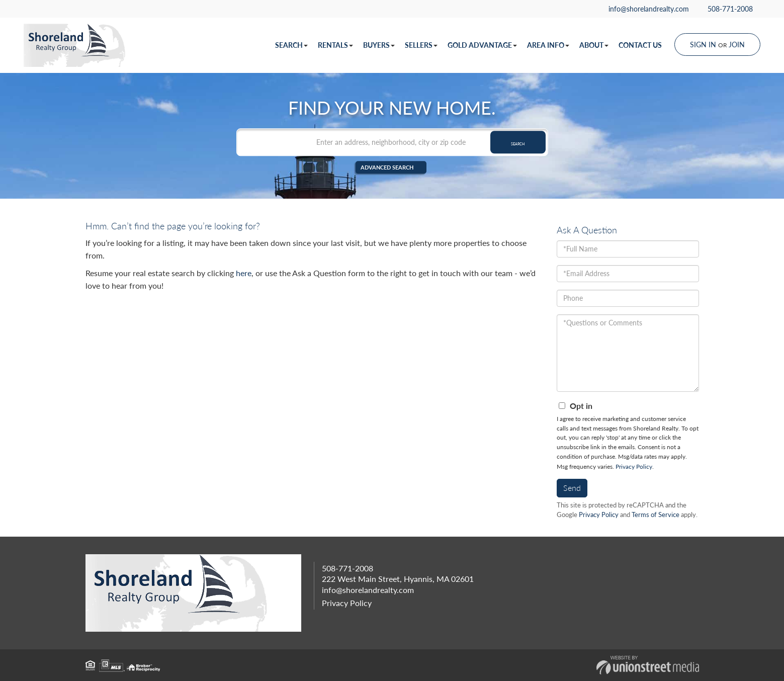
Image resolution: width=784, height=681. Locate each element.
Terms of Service (656, 515)
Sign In (703, 45)
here (244, 273)
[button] (518, 142)
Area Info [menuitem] (548, 45)
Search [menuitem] (291, 45)
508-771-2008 (726, 9)
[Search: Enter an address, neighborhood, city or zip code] (392, 142)
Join (737, 45)
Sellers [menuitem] (421, 45)
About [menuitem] (594, 45)
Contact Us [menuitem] (640, 45)
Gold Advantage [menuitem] (482, 45)
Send (572, 488)
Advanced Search (386, 167)
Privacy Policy (634, 466)
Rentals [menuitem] (335, 45)
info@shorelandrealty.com (644, 9)
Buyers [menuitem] (379, 45)
